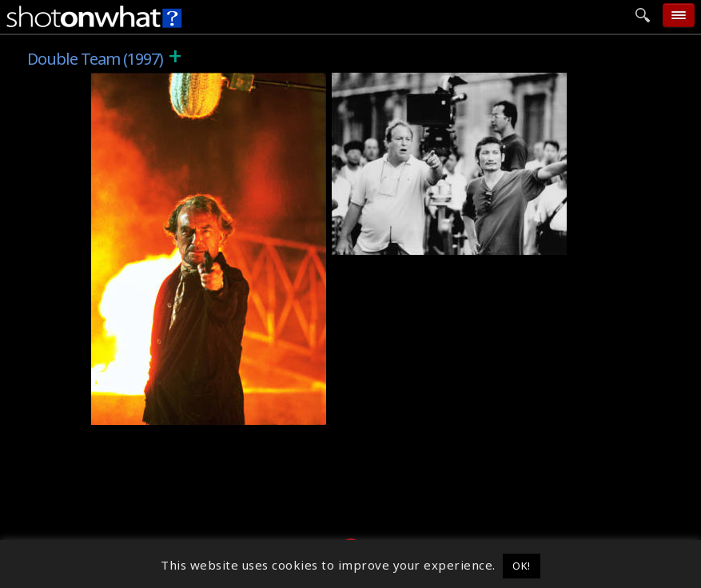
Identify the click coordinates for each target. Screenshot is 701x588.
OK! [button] (522, 566)
